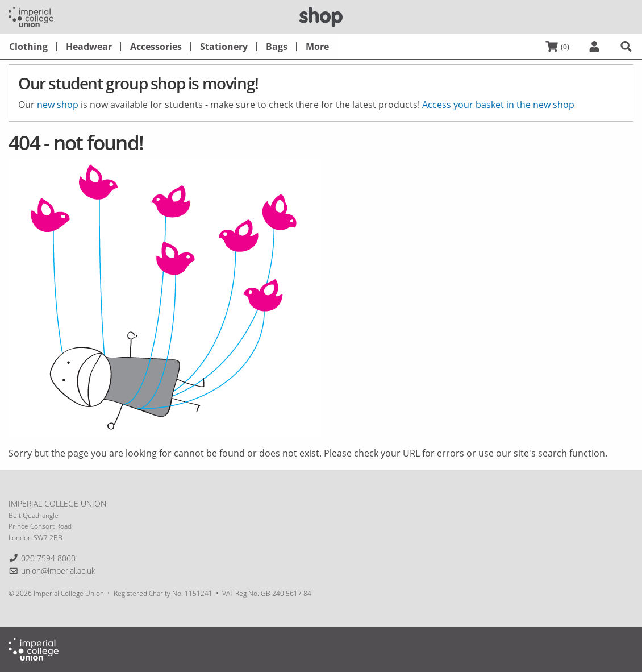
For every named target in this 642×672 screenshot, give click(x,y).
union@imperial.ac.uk (58, 571)
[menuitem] (28, 47)
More (317, 47)
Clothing (28, 47)
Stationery (224, 47)
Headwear (89, 47)
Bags (277, 47)
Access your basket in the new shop (498, 105)
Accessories (156, 47)
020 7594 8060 (48, 558)
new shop (58, 105)
